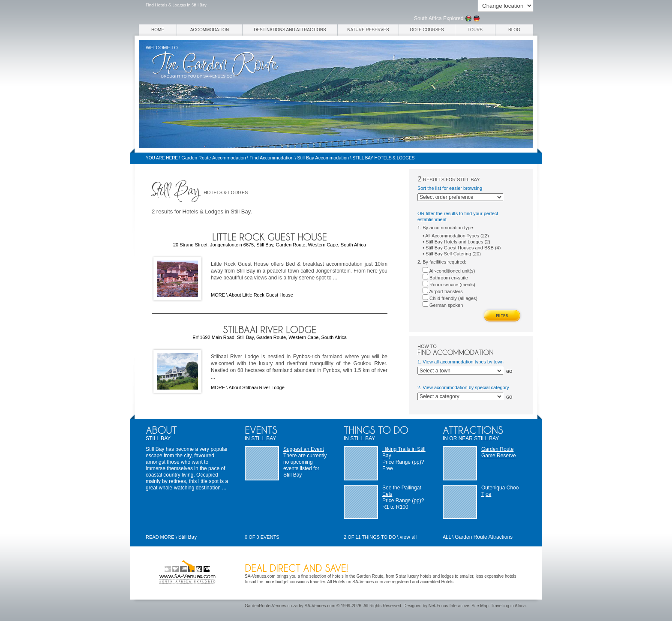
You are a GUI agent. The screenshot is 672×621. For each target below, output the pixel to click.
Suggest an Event (304, 449)
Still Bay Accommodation (323, 158)
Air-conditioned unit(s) (449, 271)
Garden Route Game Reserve (499, 452)
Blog (514, 30)
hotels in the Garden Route (358, 576)
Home (158, 30)
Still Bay (187, 537)
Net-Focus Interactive (449, 606)
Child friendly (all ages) (450, 298)
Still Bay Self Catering (448, 254)
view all (408, 537)
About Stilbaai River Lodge (257, 387)
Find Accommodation (271, 158)
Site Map (480, 606)
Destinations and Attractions (290, 30)
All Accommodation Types (452, 236)
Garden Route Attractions (484, 537)
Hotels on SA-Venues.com (358, 582)
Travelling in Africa (508, 606)
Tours (475, 30)
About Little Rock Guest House (261, 295)
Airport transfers (443, 291)
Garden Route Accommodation (213, 158)
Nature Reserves (368, 30)
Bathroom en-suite (445, 278)
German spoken (443, 305)
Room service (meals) (449, 285)
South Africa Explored (439, 18)
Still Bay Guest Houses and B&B (460, 248)
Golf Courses (427, 30)
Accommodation (210, 30)
